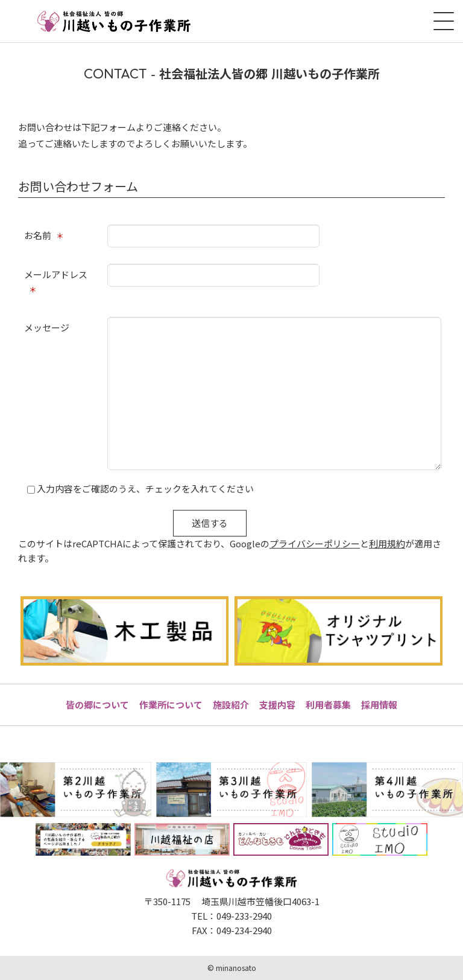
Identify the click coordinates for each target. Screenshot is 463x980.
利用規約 (387, 543)
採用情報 (379, 705)
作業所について (171, 705)
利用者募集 (328, 705)
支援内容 (277, 705)
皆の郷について (97, 705)
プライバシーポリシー (315, 543)
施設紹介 (231, 705)
